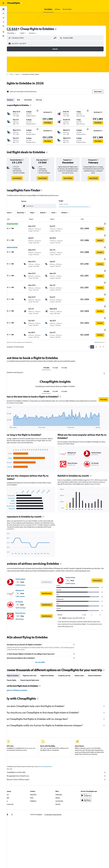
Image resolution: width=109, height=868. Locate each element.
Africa (17, 74)
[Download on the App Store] (89, 796)
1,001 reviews (26, 587)
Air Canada (25, 592)
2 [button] (96, 333)
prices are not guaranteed (51, 763)
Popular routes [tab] (85, 670)
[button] (3, 3)
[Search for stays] (3, 13)
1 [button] (92, 333)
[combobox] (38, 33)
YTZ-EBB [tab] (58, 354)
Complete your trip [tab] (70, 670)
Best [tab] (24, 100)
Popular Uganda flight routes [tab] (53, 674)
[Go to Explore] (3, 26)
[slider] (92, 207)
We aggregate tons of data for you (59, 772)
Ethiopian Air (25, 581)
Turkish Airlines (26, 569)
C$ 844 (18, 29)
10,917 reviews (26, 598)
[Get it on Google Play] (89, 791)
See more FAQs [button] (44, 652)
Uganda (23, 74)
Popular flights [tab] (35, 674)
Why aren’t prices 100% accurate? (59, 776)
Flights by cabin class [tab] (35, 670)
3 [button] (100, 333)
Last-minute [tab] (34, 100)
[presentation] (61, 29)
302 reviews (25, 609)
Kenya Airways (26, 603)
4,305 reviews (26, 575)
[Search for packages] (3, 22)
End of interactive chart (12, 413)
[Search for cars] (3, 18)
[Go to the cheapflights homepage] (15, 3)
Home (12, 74)
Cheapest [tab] (15, 100)
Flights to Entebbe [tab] (18, 670)
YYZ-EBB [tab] (67, 354)
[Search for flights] (3, 9)
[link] (22, 178)
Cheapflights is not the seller (59, 769)
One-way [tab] (45, 100)
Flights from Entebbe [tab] (53, 670)
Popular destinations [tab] (19, 674)
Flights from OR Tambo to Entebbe (22, 684)
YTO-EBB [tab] (49, 354)
